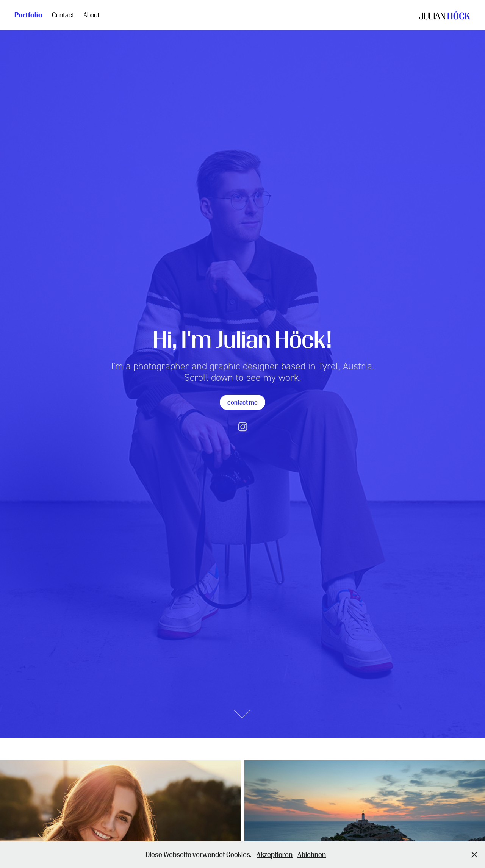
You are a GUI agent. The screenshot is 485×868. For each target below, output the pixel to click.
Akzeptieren (275, 855)
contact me (242, 402)
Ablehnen (312, 855)
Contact (63, 15)
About (92, 15)
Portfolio (28, 15)
